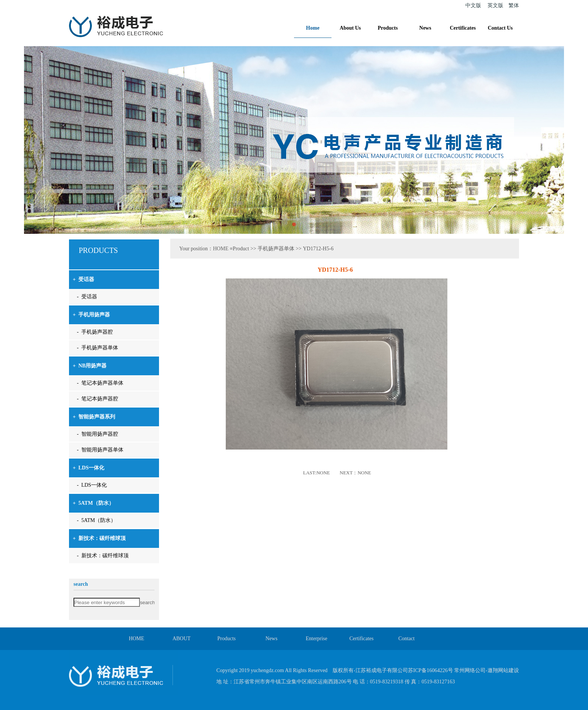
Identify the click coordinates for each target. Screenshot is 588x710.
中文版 (473, 5)
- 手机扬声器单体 (97, 348)
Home (313, 28)
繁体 (514, 5)
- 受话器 (87, 297)
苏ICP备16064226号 (430, 670)
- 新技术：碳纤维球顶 (103, 556)
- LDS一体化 (92, 485)
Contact (406, 639)
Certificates (463, 28)
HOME (221, 249)
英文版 (495, 5)
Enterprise (316, 639)
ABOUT (181, 639)
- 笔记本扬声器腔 (97, 399)
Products (388, 28)
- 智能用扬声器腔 (97, 434)
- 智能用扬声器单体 (100, 450)
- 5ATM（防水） (96, 520)
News (425, 28)
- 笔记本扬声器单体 (100, 383)
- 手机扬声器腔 (95, 332)
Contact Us (500, 28)
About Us (350, 28)
